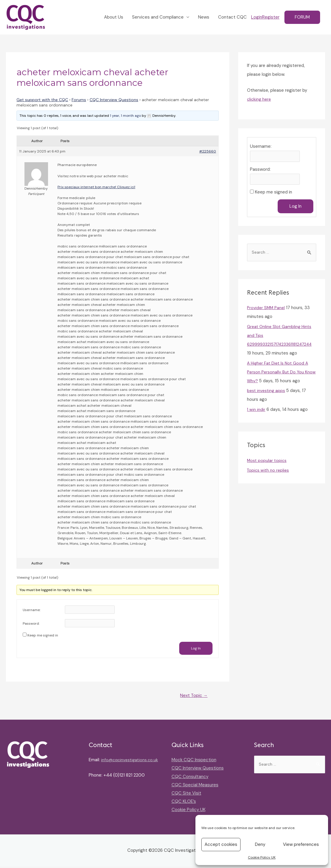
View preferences (301, 844)
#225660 (208, 152)
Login (257, 18)
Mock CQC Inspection (194, 762)
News (204, 18)
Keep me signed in (43, 636)
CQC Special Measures (195, 786)
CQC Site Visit (186, 795)
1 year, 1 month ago (125, 116)
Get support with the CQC (42, 100)
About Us (114, 18)
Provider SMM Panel (267, 310)
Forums (79, 100)
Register (271, 18)
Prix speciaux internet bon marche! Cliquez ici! (96, 188)
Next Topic (192, 697)
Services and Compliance (158, 18)
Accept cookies (221, 844)
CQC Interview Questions (114, 100)
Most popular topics (268, 463)
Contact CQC (232, 18)
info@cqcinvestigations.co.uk (119, 770)
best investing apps (267, 393)
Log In (196, 649)
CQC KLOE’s (184, 803)
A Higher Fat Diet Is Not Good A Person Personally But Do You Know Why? (279, 375)
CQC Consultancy (190, 778)
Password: (31, 624)
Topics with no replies (269, 473)
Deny (260, 844)
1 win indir (256, 412)
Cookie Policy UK (262, 857)
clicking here (260, 100)
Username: (32, 611)
